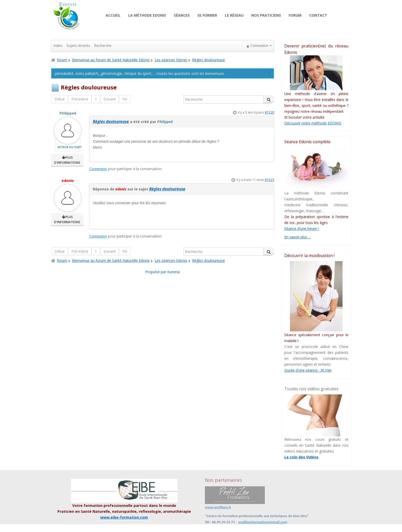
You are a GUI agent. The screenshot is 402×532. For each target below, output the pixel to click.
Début (59, 99)
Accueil (113, 15)
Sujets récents (78, 45)
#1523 (269, 180)
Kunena (173, 272)
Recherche (103, 45)
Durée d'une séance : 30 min (308, 370)
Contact (318, 15)
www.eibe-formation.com (124, 517)
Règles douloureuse (111, 122)
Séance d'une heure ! (301, 228)
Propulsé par (156, 272)
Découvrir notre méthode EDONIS (313, 123)
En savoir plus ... (297, 237)
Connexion (98, 169)
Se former (207, 15)
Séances (182, 15)
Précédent (80, 99)
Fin (125, 99)
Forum (295, 15)
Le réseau (234, 15)
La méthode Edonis (147, 15)
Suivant (110, 99)
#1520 (269, 112)
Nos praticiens (266, 15)
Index (58, 45)
